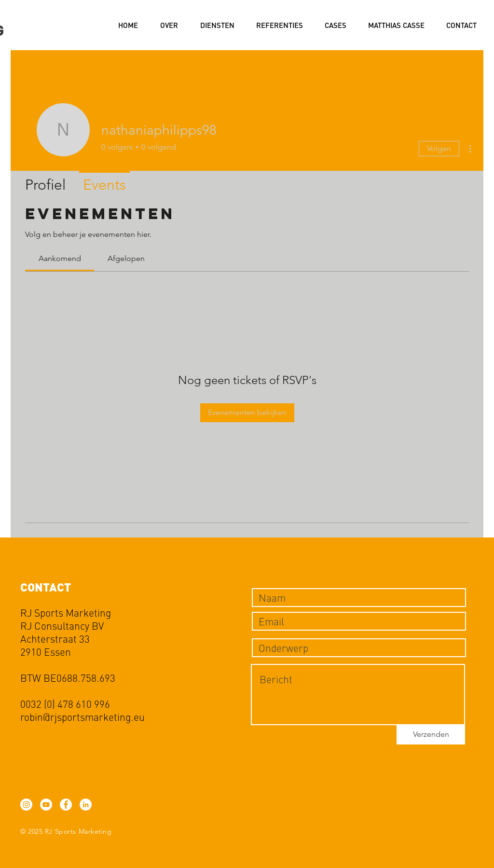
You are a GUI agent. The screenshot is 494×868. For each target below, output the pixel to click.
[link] (60, 258)
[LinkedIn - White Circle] (86, 805)
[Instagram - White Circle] (26, 805)
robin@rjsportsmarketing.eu (82, 717)
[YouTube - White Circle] (46, 805)
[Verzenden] (431, 735)
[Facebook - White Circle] (66, 805)
